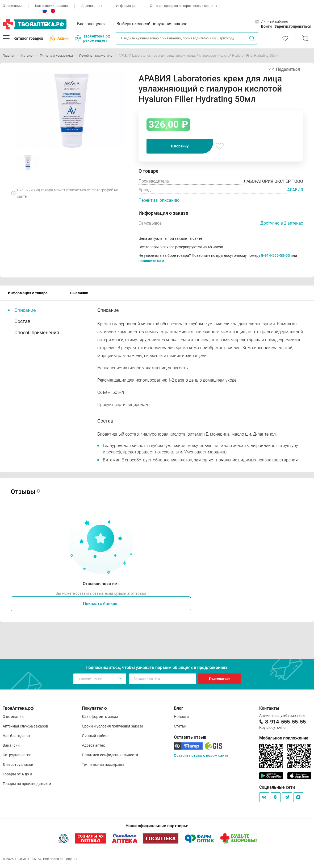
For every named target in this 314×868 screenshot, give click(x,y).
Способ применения (37, 332)
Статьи (180, 726)
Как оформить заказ (51, 6)
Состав (22, 321)
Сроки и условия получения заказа (113, 726)
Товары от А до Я (17, 774)
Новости (181, 717)
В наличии (79, 293)
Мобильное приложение (284, 738)
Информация (126, 6)
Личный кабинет (97, 736)
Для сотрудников (18, 764)
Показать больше (101, 604)
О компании (12, 6)
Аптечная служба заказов (25, 726)
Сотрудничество (17, 755)
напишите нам (151, 261)
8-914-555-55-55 (275, 255)
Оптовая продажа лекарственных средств (183, 6)
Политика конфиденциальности (110, 755)
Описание (25, 310)
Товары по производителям (27, 784)
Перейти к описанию (159, 200)
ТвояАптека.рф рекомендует (93, 38)
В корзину (180, 146)
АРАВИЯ (295, 190)
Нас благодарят (17, 736)
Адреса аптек (92, 6)
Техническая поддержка (103, 764)
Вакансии (11, 745)
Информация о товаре (28, 293)
